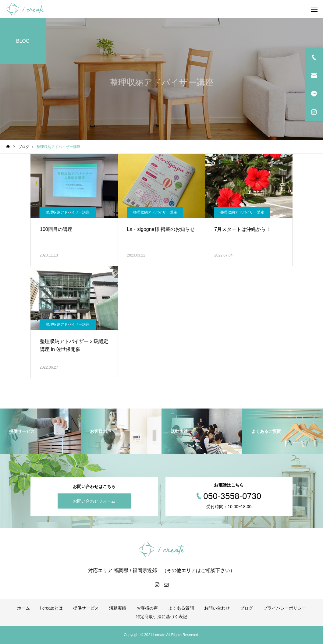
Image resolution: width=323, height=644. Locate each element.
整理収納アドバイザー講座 (68, 212)
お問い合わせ (217, 608)
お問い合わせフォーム (94, 501)
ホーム (23, 608)
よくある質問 (181, 608)
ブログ (247, 608)
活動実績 (118, 608)
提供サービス (86, 608)
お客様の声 (147, 608)
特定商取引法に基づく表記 (161, 617)
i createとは (51, 608)
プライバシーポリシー (285, 608)
